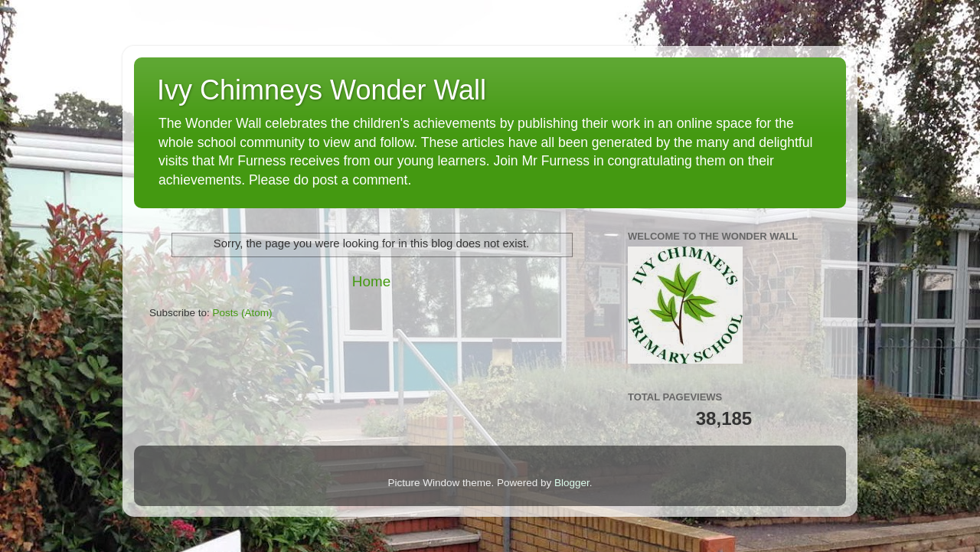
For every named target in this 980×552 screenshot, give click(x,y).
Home (371, 281)
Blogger (572, 483)
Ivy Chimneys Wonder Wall (322, 90)
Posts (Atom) (243, 313)
